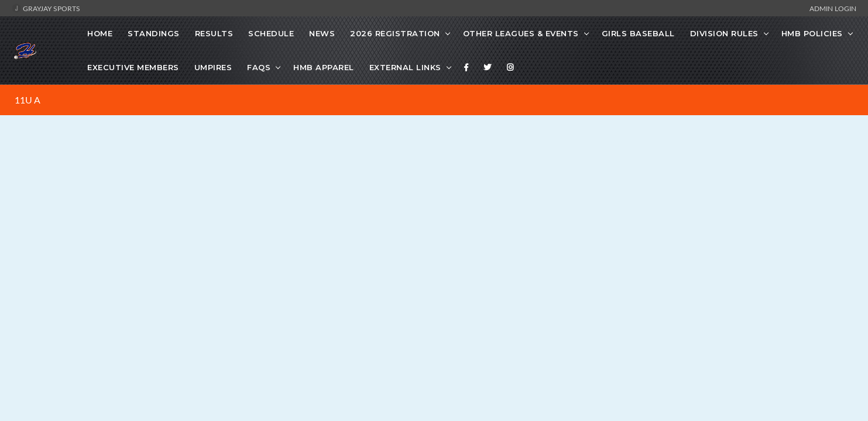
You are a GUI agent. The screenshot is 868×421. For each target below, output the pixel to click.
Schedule (271, 33)
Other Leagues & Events (521, 33)
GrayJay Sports (46, 8)
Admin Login (833, 8)
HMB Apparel (324, 67)
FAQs (259, 67)
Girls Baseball (638, 33)
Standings (154, 33)
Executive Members (133, 67)
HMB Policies (812, 33)
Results (214, 33)
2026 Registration (395, 33)
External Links (405, 67)
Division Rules (724, 33)
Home (100, 33)
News (322, 33)
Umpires (213, 67)
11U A (28, 100)
